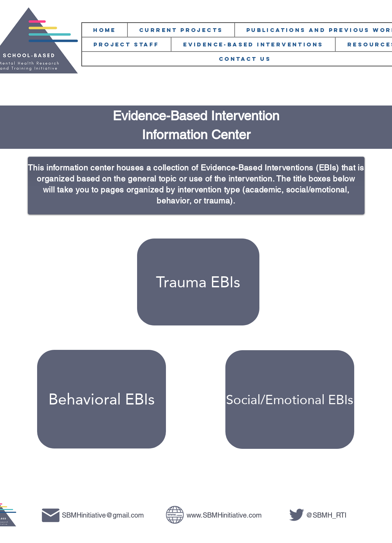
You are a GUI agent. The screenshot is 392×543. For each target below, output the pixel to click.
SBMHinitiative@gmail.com (103, 515)
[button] (127, 44)
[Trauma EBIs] (198, 282)
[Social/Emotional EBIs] (290, 400)
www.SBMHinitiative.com (224, 515)
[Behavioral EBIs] (102, 399)
